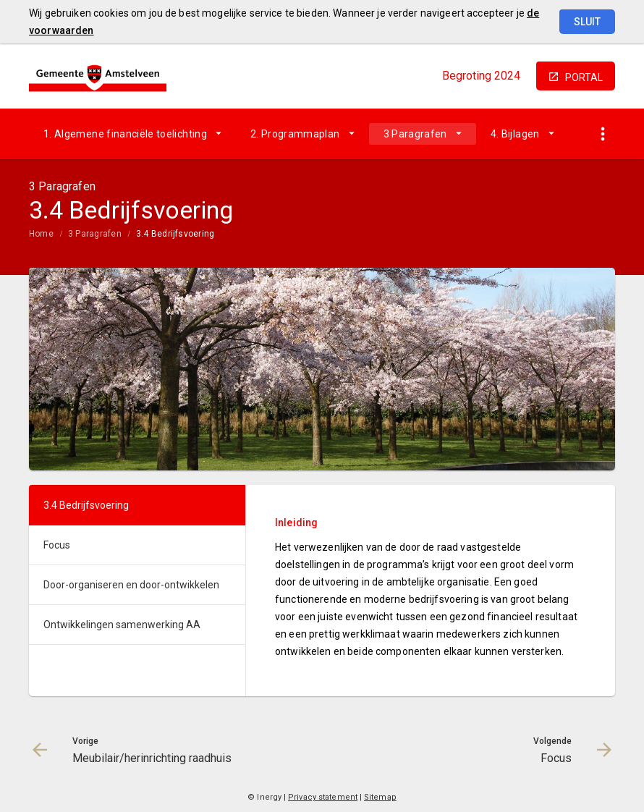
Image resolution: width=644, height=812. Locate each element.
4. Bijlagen (515, 134)
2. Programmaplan (295, 134)
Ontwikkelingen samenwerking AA (122, 625)
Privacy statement (323, 797)
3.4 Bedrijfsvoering (175, 234)
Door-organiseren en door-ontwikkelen (131, 585)
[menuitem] (132, 134)
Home (41, 234)
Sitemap (380, 797)
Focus (57, 545)
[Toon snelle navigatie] (602, 134)
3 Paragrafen (415, 134)
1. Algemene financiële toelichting (125, 134)
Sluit (587, 22)
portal (584, 77)
